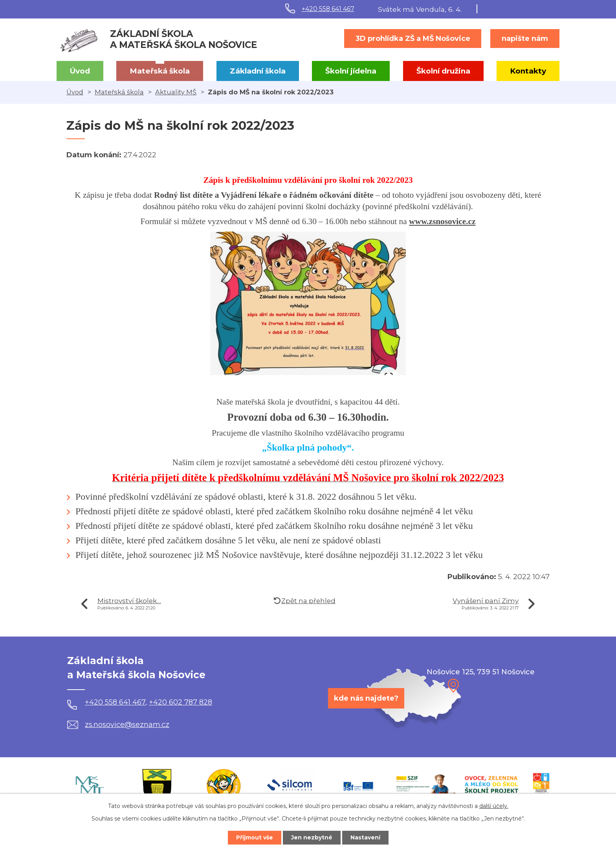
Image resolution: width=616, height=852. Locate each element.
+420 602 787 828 (181, 702)
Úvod (80, 71)
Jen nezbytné (312, 837)
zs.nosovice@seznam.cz (118, 725)
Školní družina (443, 71)
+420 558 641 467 (328, 9)
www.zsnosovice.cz (442, 221)
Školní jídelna (351, 71)
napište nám (525, 39)
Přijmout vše (255, 837)
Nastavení (365, 837)
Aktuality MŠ (176, 92)
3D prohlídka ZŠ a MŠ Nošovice (413, 39)
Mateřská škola (160, 71)
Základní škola (258, 71)
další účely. (494, 806)
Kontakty (528, 71)
